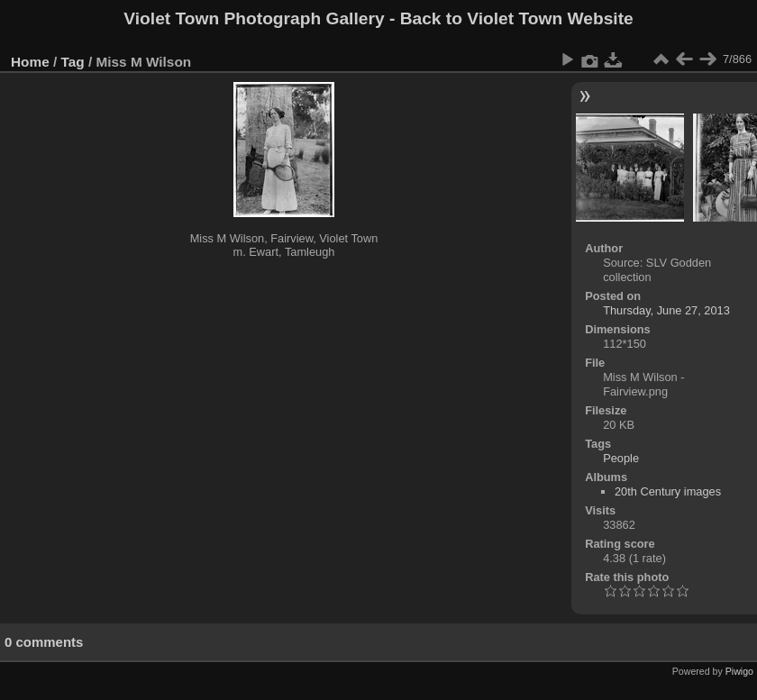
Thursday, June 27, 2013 (666, 310)
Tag (73, 62)
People (621, 458)
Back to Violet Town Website (517, 18)
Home (30, 62)
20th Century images (668, 491)
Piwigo (739, 671)
